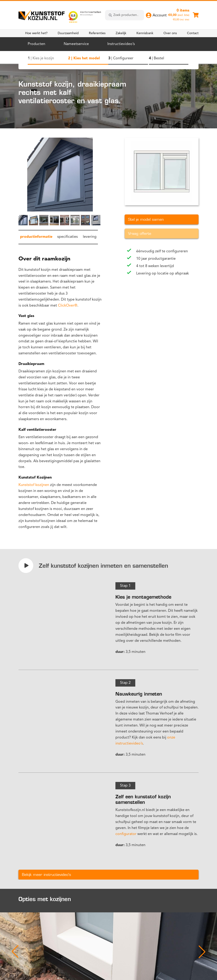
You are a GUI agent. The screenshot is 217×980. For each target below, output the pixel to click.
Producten (36, 44)
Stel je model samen (146, 219)
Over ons (170, 33)
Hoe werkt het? (36, 33)
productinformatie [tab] (36, 237)
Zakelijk (121, 33)
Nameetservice (76, 44)
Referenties (97, 33)
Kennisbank (145, 33)
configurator (126, 834)
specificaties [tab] (68, 237)
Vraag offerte (140, 234)
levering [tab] (90, 237)
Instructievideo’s (121, 44)
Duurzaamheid (68, 33)
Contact (193, 33)
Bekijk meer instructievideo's (47, 875)
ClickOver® (68, 306)
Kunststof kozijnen (34, 485)
